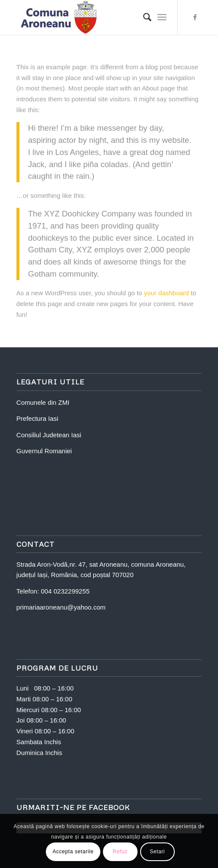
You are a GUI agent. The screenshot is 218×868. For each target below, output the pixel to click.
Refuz (120, 852)
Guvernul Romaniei (44, 451)
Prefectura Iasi (37, 418)
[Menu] (162, 17)
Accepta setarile (73, 852)
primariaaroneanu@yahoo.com (61, 607)
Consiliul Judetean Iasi (49, 435)
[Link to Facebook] (195, 17)
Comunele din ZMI (43, 402)
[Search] (143, 17)
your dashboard (167, 293)
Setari (157, 852)
